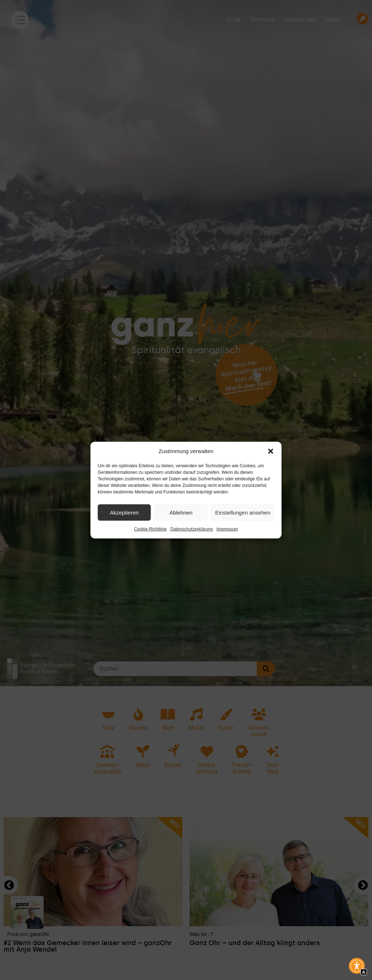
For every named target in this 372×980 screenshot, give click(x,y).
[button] (271, 451)
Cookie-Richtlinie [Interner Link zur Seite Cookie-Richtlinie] (150, 529)
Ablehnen (181, 512)
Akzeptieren (124, 512)
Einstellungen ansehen (243, 512)
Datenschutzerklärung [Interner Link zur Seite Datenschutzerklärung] (192, 529)
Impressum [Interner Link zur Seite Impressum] (227, 529)
